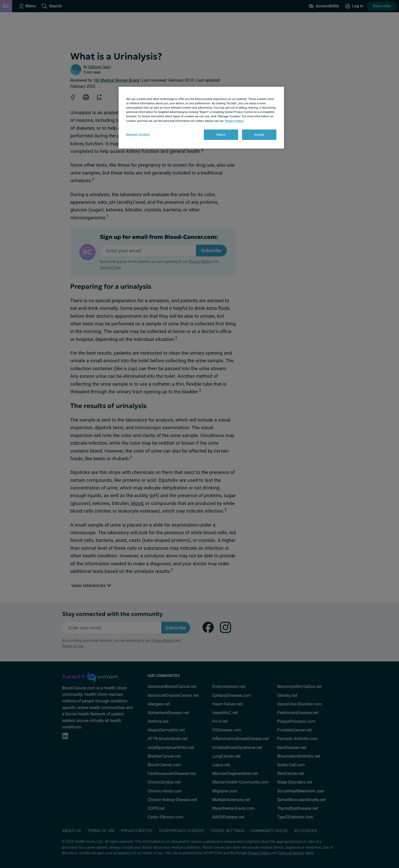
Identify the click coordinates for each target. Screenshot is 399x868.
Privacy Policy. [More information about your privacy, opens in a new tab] (234, 121)
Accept (259, 135)
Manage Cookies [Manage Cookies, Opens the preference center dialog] (138, 134)
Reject (221, 135)
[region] (201, 118)
